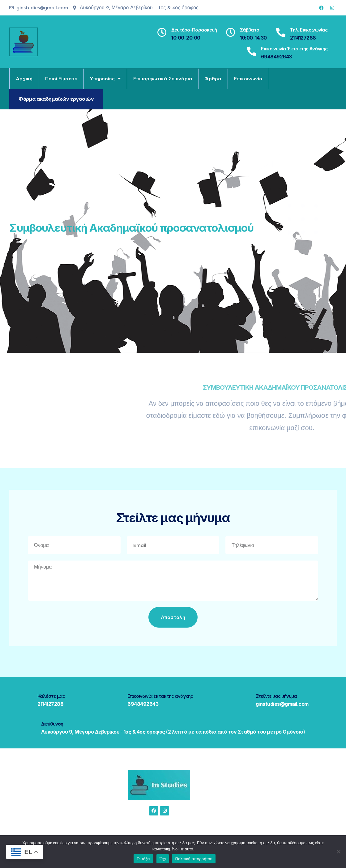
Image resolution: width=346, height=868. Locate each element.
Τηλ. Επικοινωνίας (309, 30)
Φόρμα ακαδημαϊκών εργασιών (56, 99)
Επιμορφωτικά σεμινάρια (163, 79)
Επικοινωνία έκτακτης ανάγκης (294, 49)
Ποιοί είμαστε (61, 79)
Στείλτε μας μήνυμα (276, 696)
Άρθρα (213, 79)
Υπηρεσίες (105, 79)
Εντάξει (143, 859)
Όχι (163, 859)
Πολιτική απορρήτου (194, 859)
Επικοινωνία (248, 79)
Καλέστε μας (51, 696)
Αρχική (24, 79)
